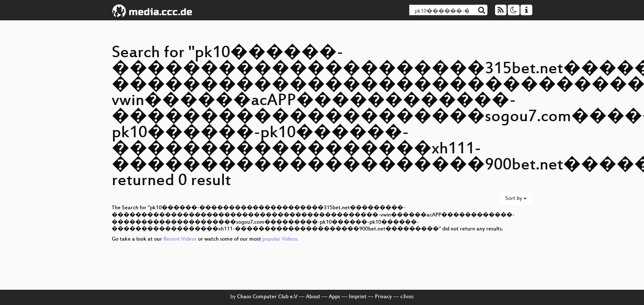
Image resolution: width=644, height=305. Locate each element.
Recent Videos (181, 239)
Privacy (383, 297)
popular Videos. (281, 239)
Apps (334, 297)
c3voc (407, 297)
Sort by (516, 199)
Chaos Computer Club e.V (267, 297)
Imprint (358, 297)
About (313, 297)
